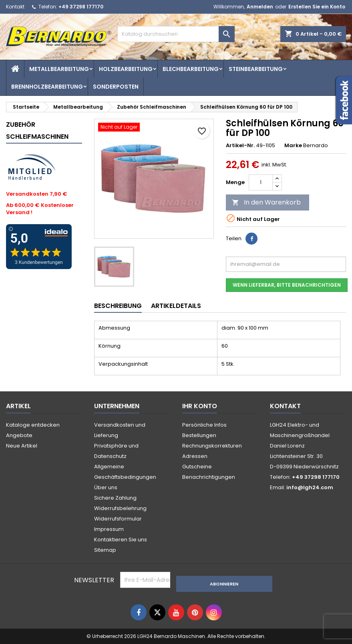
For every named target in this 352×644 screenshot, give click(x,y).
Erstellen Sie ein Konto (317, 7)
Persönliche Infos (204, 425)
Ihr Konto (200, 406)
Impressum (109, 529)
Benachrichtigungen (209, 477)
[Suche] (176, 34)
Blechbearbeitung (191, 69)
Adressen (195, 456)
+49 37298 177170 (81, 7)
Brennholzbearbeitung (47, 87)
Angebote (19, 435)
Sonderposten (116, 87)
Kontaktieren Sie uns (121, 540)
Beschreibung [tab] (118, 306)
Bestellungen (199, 435)
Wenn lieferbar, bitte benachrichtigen (287, 285)
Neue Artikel (22, 446)
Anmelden (260, 7)
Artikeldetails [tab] (176, 306)
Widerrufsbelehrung (120, 508)
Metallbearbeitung (59, 69)
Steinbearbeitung (256, 69)
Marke (293, 146)
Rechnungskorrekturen (212, 446)
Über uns (106, 487)
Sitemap (105, 550)
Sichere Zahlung (115, 498)
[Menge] (261, 182)
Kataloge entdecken (33, 425)
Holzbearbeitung (126, 69)
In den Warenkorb (266, 202)
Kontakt (15, 7)
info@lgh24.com (310, 487)
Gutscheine (197, 467)
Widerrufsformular (118, 519)
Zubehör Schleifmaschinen (37, 131)
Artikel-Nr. (240, 146)
